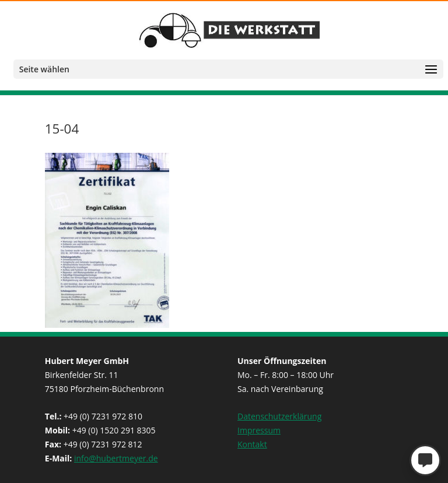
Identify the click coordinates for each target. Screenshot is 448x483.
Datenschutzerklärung (279, 416)
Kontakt (252, 444)
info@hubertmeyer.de (116, 458)
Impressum (259, 430)
